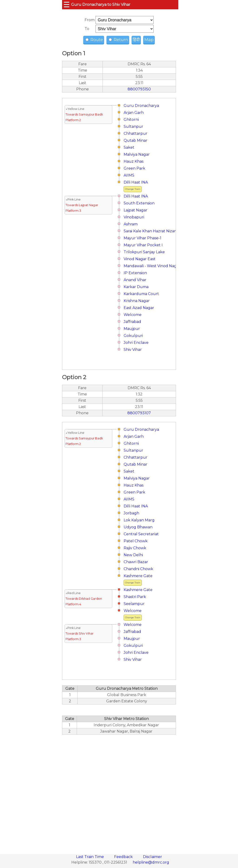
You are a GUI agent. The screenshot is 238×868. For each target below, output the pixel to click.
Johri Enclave (136, 343)
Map (149, 40)
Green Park (134, 168)
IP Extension (135, 273)
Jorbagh (131, 513)
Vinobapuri (134, 217)
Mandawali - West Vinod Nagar (152, 266)
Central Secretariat (141, 534)
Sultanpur (133, 127)
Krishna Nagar (137, 301)
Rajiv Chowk (135, 548)
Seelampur (134, 604)
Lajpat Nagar (136, 210)
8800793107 (139, 413)
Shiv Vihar (133, 350)
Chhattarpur (136, 133)
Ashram (131, 224)
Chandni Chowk (138, 569)
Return (118, 40)
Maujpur (132, 329)
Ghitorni (131, 120)
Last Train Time (90, 857)
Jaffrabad (132, 322)
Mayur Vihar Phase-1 (142, 238)
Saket (129, 147)
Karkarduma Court (141, 294)
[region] (119, 792)
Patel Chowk (136, 541)
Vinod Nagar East (140, 259)
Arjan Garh (134, 113)
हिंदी (136, 40)
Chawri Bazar (136, 562)
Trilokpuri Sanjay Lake (144, 252)
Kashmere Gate (138, 576)
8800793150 (139, 89)
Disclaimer (152, 857)
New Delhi (133, 555)
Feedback (124, 857)
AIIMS (129, 175)
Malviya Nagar (137, 154)
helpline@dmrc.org (151, 862)
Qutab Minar (136, 140)
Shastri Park (135, 597)
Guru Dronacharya (141, 106)
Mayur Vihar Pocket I (143, 245)
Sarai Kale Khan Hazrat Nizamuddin (156, 231)
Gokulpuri (133, 336)
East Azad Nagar (139, 308)
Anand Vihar (135, 280)
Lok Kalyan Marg (139, 520)
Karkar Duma (136, 287)
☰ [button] (67, 5)
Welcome (133, 315)
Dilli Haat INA (136, 182)
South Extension (139, 203)
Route (94, 40)
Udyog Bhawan (138, 527)
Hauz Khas (134, 161)
